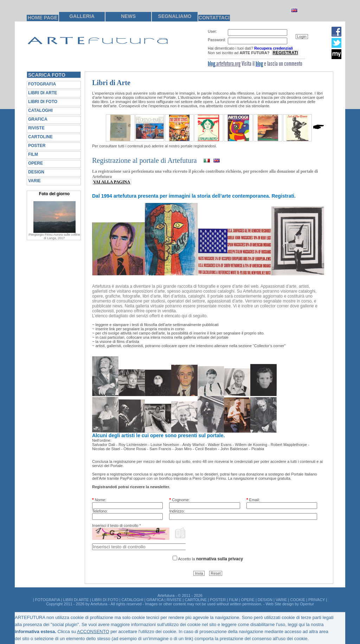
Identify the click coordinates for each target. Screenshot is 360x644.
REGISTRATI (285, 53)
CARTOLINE (40, 137)
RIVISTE (36, 128)
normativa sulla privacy (220, 559)
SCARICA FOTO (47, 75)
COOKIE (298, 600)
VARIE (34, 181)
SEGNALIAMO (175, 16)
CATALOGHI (40, 110)
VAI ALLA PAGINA (112, 182)
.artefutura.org (224, 64)
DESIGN (36, 172)
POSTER (37, 146)
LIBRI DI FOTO (43, 102)
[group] (266, 42)
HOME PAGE (43, 18)
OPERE (36, 163)
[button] (302, 37)
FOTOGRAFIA (42, 84)
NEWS (128, 16)
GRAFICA (38, 119)
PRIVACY (317, 600)
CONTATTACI (214, 18)
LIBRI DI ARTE (43, 93)
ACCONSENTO (93, 632)
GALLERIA (82, 16)
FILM (33, 154)
